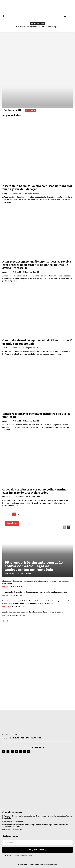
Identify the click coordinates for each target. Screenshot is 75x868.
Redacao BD (17, 193)
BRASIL (5, 272)
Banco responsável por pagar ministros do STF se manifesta (36, 415)
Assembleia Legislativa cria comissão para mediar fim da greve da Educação (37, 187)
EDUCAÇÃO (6, 497)
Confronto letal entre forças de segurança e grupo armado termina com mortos (35, 592)
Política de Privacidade (23, 855)
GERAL (5, 193)
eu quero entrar (37, 850)
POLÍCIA (5, 587)
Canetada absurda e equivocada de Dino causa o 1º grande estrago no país (37, 342)
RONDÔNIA (6, 821)
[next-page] (24, 514)
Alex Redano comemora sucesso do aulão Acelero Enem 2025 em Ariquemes (33, 612)
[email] (37, 843)
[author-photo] (10, 193)
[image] (37, 781)
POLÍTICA (6, 606)
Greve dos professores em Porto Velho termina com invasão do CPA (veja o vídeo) (34, 491)
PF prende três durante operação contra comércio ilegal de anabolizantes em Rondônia (34, 566)
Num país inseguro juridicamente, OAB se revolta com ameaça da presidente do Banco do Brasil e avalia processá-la (37, 265)
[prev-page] (4, 514)
